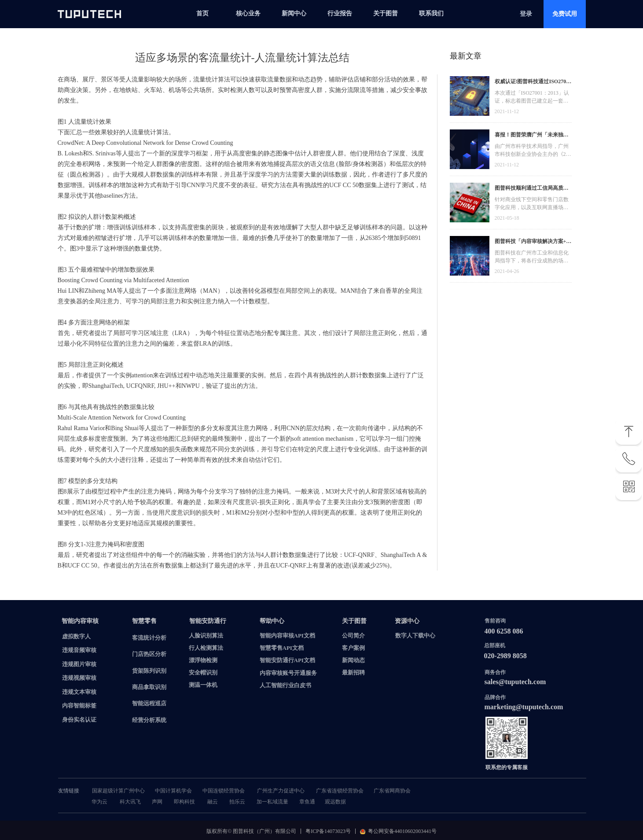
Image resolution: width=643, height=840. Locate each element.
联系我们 (431, 13)
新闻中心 (294, 13)
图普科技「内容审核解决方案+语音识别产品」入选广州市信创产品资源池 (533, 242)
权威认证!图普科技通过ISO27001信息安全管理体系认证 (533, 83)
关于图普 (386, 13)
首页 (202, 13)
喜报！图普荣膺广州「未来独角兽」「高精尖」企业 (532, 136)
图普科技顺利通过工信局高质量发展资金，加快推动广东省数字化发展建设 (532, 189)
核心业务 (248, 13)
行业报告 (340, 13)
